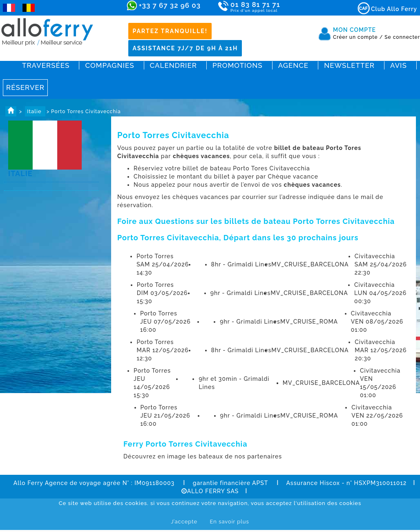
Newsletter (349, 65)
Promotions (238, 65)
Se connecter (402, 37)
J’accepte (184, 522)
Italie (35, 111)
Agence (293, 65)
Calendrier (173, 65)
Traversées (46, 65)
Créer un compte (358, 37)
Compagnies (109, 65)
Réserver (25, 87)
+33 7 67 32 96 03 (170, 5)
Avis (399, 65)
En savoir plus (229, 522)
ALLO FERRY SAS (210, 491)
